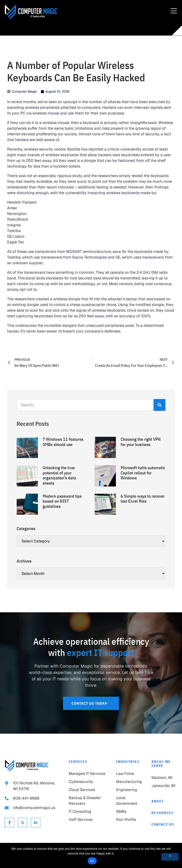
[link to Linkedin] (36, 823)
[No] (170, 857)
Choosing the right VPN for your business (141, 442)
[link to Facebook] (9, 823)
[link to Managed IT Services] (88, 774)
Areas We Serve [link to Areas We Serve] (161, 764)
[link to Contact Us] (91, 703)
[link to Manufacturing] (129, 782)
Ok (92, 861)
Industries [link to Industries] (128, 762)
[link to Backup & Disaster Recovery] (88, 801)
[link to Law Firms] (129, 774)
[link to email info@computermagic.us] (32, 808)
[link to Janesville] (164, 786)
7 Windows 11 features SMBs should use (63, 442)
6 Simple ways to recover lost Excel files (143, 499)
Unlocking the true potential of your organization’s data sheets (59, 475)
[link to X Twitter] (23, 823)
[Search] (159, 405)
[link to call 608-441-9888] (32, 798)
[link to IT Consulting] (88, 812)
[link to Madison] (164, 778)
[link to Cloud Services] (88, 790)
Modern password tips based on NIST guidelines (62, 501)
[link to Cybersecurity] (88, 782)
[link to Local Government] (129, 801)
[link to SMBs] (129, 812)
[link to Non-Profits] (129, 820)
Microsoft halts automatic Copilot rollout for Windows (143, 473)
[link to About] (164, 801)
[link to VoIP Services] (88, 820)
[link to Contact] (164, 825)
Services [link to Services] (78, 762)
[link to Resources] (164, 813)
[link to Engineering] (129, 790)
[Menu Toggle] (174, 11)
